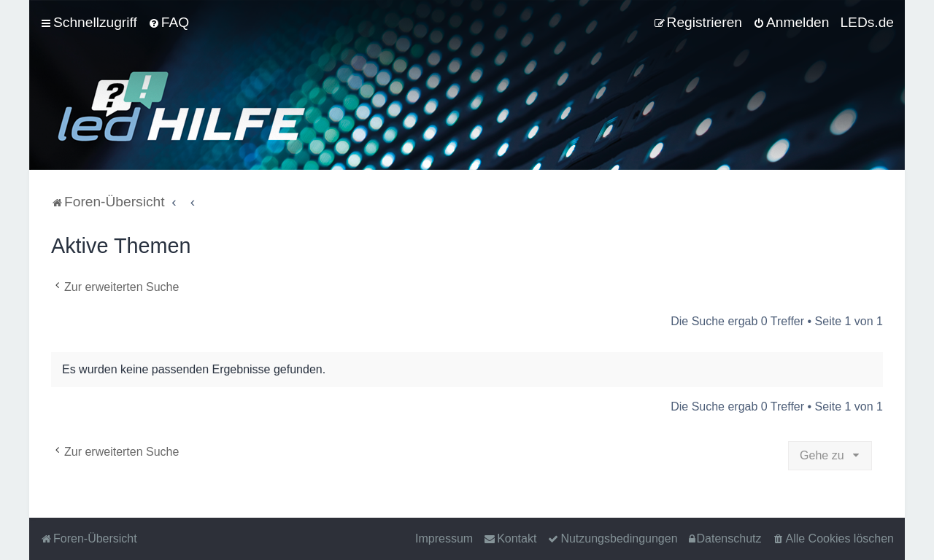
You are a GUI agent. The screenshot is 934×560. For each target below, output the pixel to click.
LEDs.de (867, 22)
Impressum (444, 538)
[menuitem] (169, 23)
